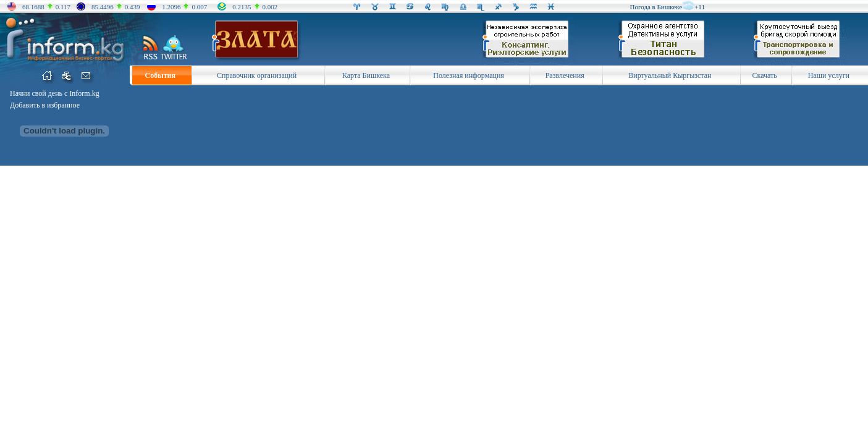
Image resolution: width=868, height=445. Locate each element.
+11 (700, 7)
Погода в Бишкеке (656, 7)
